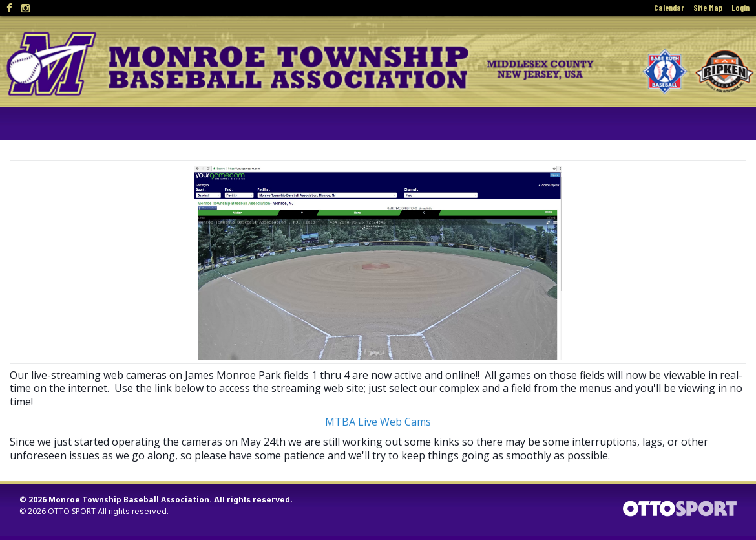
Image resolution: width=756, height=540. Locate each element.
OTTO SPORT (72, 511)
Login (740, 8)
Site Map (708, 8)
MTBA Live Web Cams (378, 422)
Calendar (669, 8)
